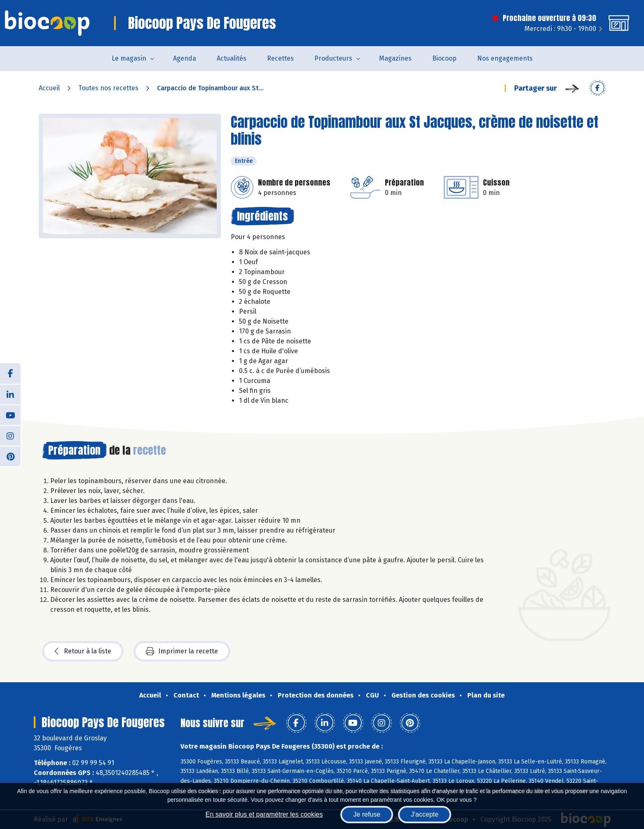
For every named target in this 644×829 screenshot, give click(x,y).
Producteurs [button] (333, 58)
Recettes (280, 58)
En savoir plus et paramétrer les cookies (264, 814)
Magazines (395, 58)
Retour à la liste (83, 651)
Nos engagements (505, 58)
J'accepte (425, 814)
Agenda (185, 58)
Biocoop (444, 58)
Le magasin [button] (129, 58)
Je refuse (367, 814)
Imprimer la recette (182, 651)
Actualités (232, 58)
